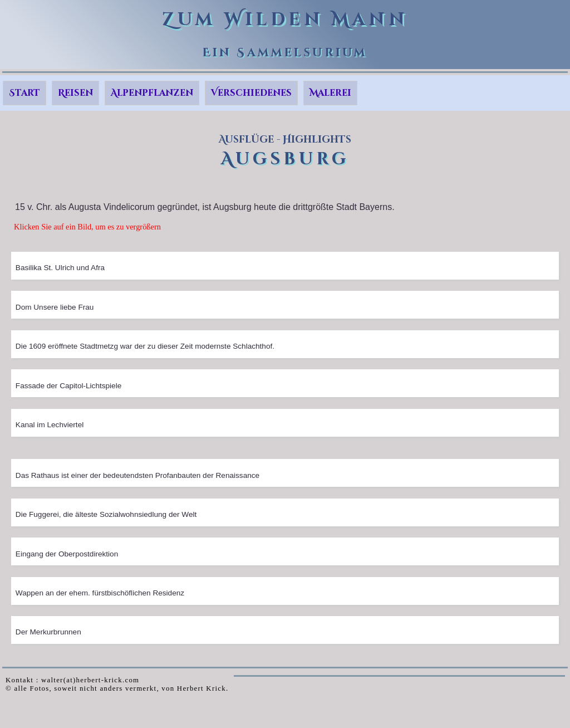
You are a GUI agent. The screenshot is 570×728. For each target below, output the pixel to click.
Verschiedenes (251, 93)
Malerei (330, 93)
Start (24, 93)
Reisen (75, 93)
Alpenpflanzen (152, 93)
